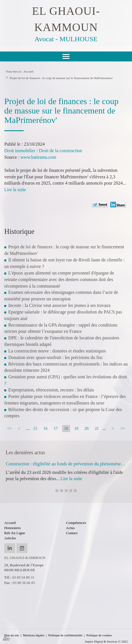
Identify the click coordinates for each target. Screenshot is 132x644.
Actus (70, 528)
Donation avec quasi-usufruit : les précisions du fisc (56, 357)
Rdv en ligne (15, 533)
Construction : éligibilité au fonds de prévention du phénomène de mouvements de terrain (66, 464)
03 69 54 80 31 (23, 577)
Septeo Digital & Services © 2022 (106, 641)
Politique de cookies (99, 635)
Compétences (76, 523)
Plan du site (12, 635)
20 (87, 429)
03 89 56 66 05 (24, 583)
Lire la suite (15, 190)
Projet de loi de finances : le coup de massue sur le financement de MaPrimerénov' (61, 78)
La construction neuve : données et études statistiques (57, 351)
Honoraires (13, 528)
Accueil (29, 71)
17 (56, 429)
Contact (72, 533)
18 (66, 429)
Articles (10, 538)
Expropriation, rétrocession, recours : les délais (51, 390)
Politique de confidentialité (65, 635)
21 (97, 429)
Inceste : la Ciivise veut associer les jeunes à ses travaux (59, 305)
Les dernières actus (25, 453)
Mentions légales (34, 635)
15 (35, 429)
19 (76, 429)
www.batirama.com (38, 157)
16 (46, 429)
